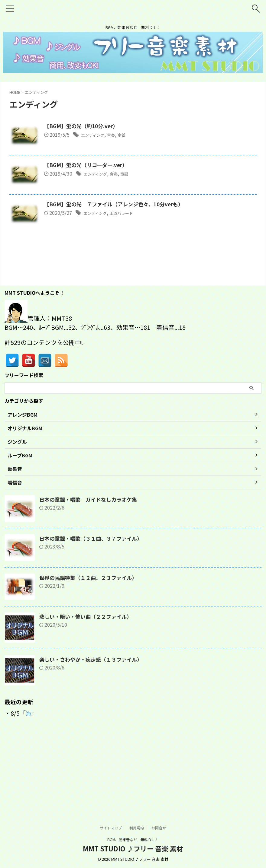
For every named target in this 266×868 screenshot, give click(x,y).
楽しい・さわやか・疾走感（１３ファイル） (94, 738)
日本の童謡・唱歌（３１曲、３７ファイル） (94, 617)
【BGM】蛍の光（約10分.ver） (114, 126)
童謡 (160, 135)
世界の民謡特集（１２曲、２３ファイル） (91, 656)
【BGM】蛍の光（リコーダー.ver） (118, 192)
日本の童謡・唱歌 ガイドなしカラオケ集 (91, 578)
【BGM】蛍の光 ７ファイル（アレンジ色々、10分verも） (148, 257)
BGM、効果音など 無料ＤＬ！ (133, 840)
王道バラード (160, 266)
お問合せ (159, 828)
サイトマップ (111, 828)
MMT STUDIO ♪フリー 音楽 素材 (133, 849)
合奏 (148, 135)
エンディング (126, 135)
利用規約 (137, 828)
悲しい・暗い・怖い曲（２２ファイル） (88, 695)
